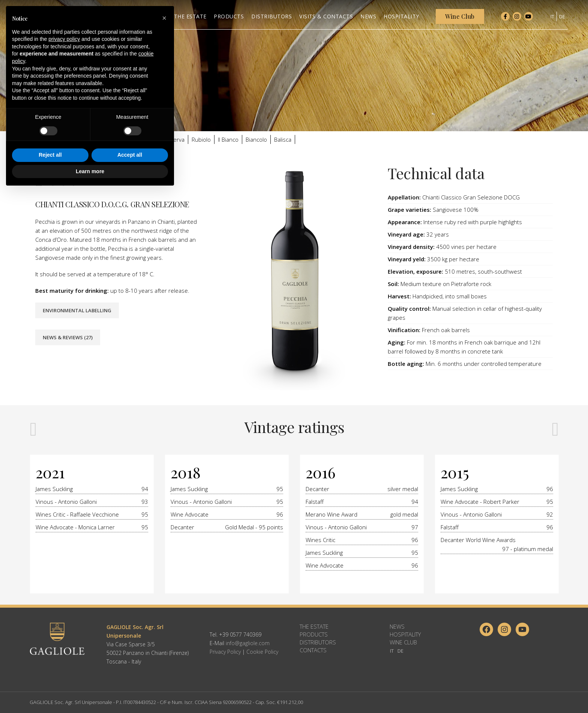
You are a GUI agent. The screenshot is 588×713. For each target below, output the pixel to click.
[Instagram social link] (517, 19)
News (397, 626)
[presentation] (33, 428)
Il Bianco (228, 139)
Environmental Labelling (77, 310)
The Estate (314, 626)
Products (314, 634)
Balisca (283, 139)
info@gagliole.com (248, 643)
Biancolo (256, 139)
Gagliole (72, 139)
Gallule (97, 139)
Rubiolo (201, 139)
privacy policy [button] (64, 560)
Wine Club (403, 642)
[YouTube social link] (529, 19)
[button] (164, 539)
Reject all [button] (50, 676)
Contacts (313, 650)
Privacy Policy (225, 652)
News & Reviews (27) (68, 337)
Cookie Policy (262, 652)
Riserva (175, 139)
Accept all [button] (130, 676)
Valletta (149, 139)
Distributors (318, 642)
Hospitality (405, 634)
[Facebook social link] (505, 19)
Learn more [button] (90, 692)
